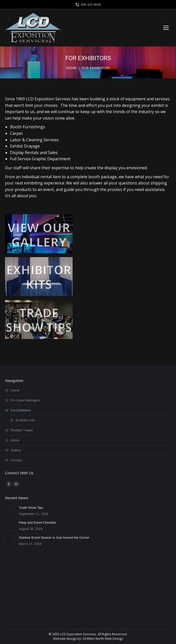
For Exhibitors (18, 410)
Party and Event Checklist (37, 523)
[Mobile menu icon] (166, 28)
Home (15, 390)
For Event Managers (26, 400)
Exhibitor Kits (25, 420)
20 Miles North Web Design (103, 639)
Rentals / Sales (22, 430)
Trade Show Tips (31, 508)
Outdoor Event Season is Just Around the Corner (54, 538)
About (15, 440)
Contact (16, 460)
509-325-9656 (88, 5)
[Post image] (10, 510)
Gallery (16, 450)
